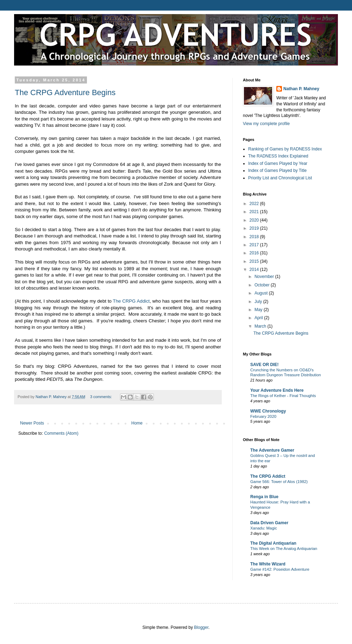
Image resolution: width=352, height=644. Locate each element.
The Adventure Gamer (272, 450)
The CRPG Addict (131, 301)
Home (137, 423)
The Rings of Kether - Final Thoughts (283, 396)
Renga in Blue (264, 497)
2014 (255, 270)
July (259, 302)
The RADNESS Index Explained (278, 156)
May (259, 310)
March (261, 326)
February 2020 (263, 416)
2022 (255, 204)
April (259, 318)
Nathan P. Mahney (301, 89)
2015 (255, 261)
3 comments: (102, 397)
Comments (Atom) (61, 433)
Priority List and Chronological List (280, 178)
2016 (255, 253)
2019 (255, 228)
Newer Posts (32, 423)
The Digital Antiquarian (273, 543)
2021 (255, 212)
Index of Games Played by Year (278, 163)
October (263, 285)
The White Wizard (268, 564)
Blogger (201, 627)
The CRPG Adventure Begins (65, 92)
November (265, 277)
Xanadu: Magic (264, 528)
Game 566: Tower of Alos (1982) (279, 482)
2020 (255, 220)
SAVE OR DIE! (264, 365)
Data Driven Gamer (269, 523)
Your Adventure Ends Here (277, 390)
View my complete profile (266, 124)
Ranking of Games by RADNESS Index (285, 149)
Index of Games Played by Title (277, 171)
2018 (255, 237)
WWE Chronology (268, 411)
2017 (255, 245)
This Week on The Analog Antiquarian (284, 549)
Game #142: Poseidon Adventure (280, 569)
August (262, 293)
